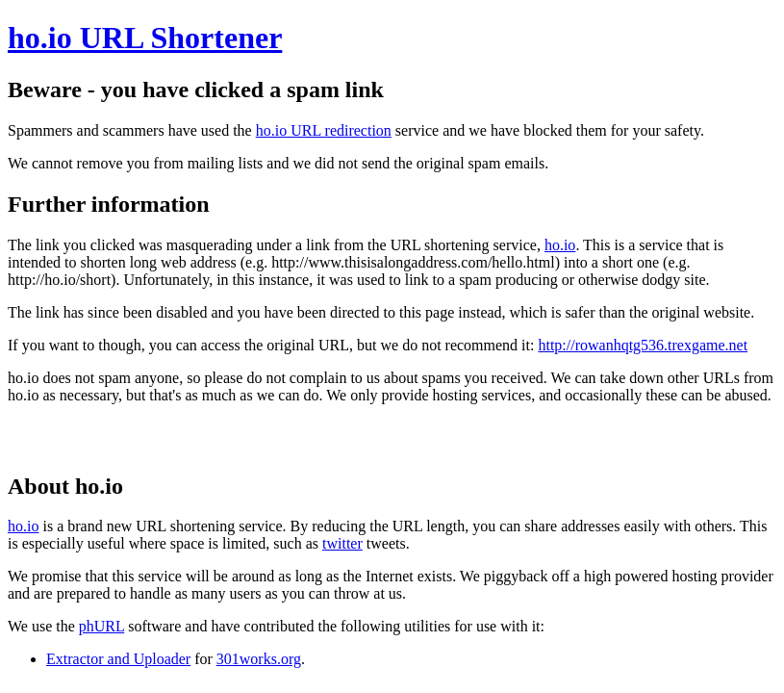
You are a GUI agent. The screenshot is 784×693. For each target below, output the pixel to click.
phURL (101, 626)
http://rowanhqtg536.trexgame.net (643, 345)
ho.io (560, 245)
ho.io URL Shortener (145, 38)
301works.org (259, 659)
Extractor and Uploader (118, 659)
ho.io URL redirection (324, 130)
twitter (342, 543)
